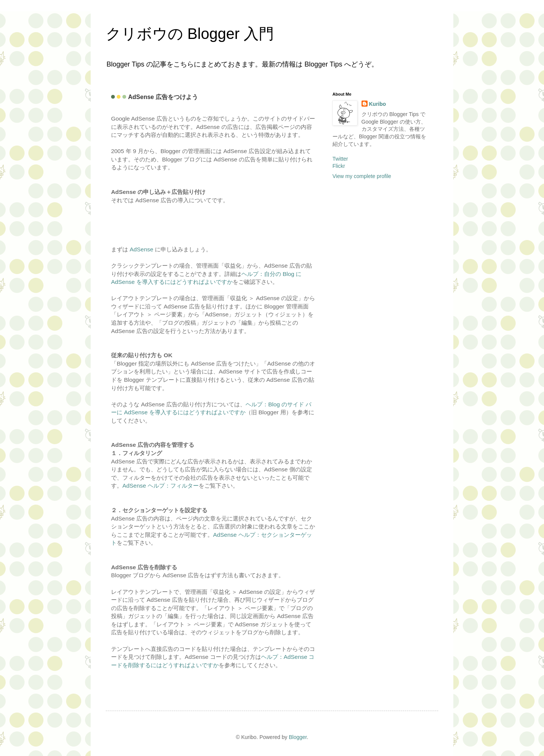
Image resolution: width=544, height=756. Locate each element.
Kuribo (378, 104)
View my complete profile (362, 176)
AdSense (141, 249)
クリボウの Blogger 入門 (190, 34)
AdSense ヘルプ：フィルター (161, 486)
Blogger (297, 737)
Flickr (339, 166)
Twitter (340, 159)
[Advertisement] (155, 224)
